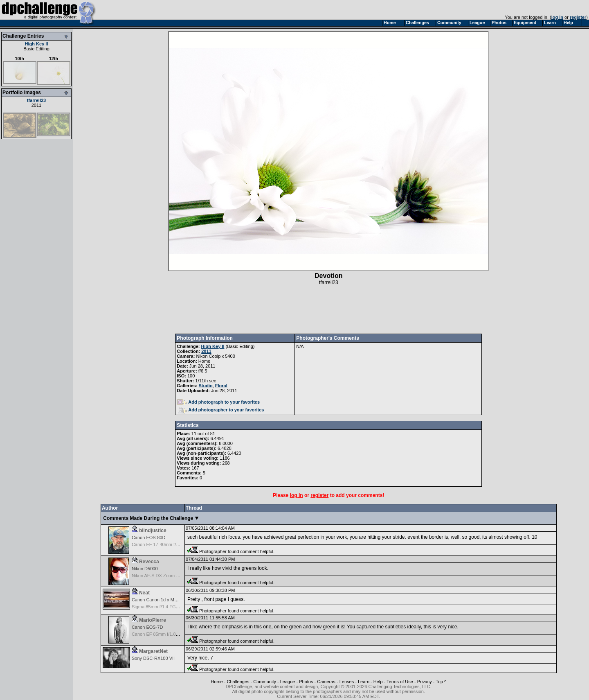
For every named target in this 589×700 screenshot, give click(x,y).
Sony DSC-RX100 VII (153, 658)
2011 (36, 105)
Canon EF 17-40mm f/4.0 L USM (164, 544)
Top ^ (441, 682)
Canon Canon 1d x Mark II (158, 600)
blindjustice (153, 531)
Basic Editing (36, 49)
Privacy (425, 682)
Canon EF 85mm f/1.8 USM (159, 634)
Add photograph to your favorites (218, 402)
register (578, 17)
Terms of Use (400, 682)
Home (217, 682)
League (288, 682)
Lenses (347, 682)
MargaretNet (153, 651)
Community (265, 682)
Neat (144, 593)
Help (378, 682)
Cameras (326, 682)
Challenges (238, 682)
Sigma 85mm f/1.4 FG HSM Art (163, 607)
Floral (221, 386)
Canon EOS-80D (149, 537)
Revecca (149, 562)
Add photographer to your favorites (221, 410)
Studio (206, 386)
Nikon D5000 (145, 569)
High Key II (37, 44)
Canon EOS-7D (147, 627)
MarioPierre (153, 620)
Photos (306, 682)
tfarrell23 (36, 100)
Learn (364, 682)
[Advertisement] (328, 309)
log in (557, 17)
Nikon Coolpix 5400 (215, 356)
